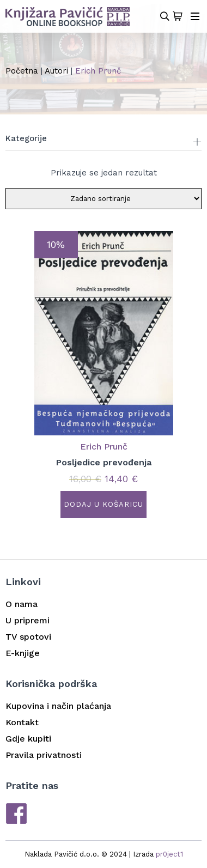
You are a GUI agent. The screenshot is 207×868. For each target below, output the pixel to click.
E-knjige (23, 653)
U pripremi (28, 620)
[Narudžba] (103, 199)
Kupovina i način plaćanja (58, 706)
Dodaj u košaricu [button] (103, 504)
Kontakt (22, 722)
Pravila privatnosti (44, 755)
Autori (56, 71)
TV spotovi (28, 637)
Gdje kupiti (28, 739)
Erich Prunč (104, 447)
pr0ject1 (169, 854)
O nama (22, 604)
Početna (22, 71)
